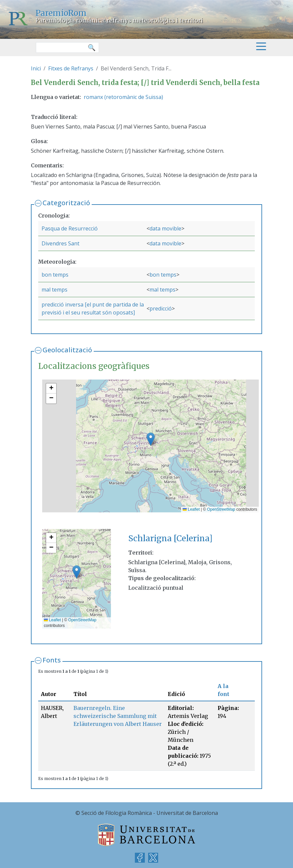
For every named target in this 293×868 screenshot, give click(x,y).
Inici (36, 68)
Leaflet (191, 509)
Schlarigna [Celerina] (170, 538)
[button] (151, 439)
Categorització (66, 203)
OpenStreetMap (221, 509)
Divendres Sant (60, 243)
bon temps (55, 275)
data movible (165, 228)
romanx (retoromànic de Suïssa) (123, 97)
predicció (161, 308)
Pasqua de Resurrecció (70, 228)
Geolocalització (67, 350)
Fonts (52, 660)
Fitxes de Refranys (71, 68)
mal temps (54, 290)
